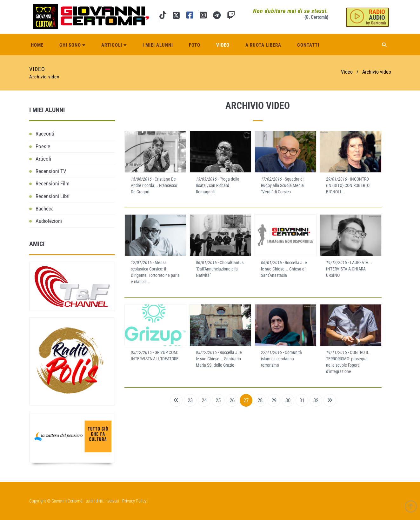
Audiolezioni (49, 221)
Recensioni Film (53, 183)
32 (316, 400)
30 (288, 400)
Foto (195, 45)
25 (218, 400)
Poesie (43, 146)
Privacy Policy (134, 501)
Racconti (45, 134)
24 (204, 400)
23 (190, 400)
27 (246, 400)
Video (223, 45)
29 (274, 400)
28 (260, 400)
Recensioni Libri (53, 196)
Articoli (114, 45)
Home (37, 45)
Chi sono (72, 45)
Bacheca (45, 209)
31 (302, 400)
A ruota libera (263, 45)
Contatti (308, 45)
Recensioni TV (51, 171)
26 (232, 400)
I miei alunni (158, 45)
